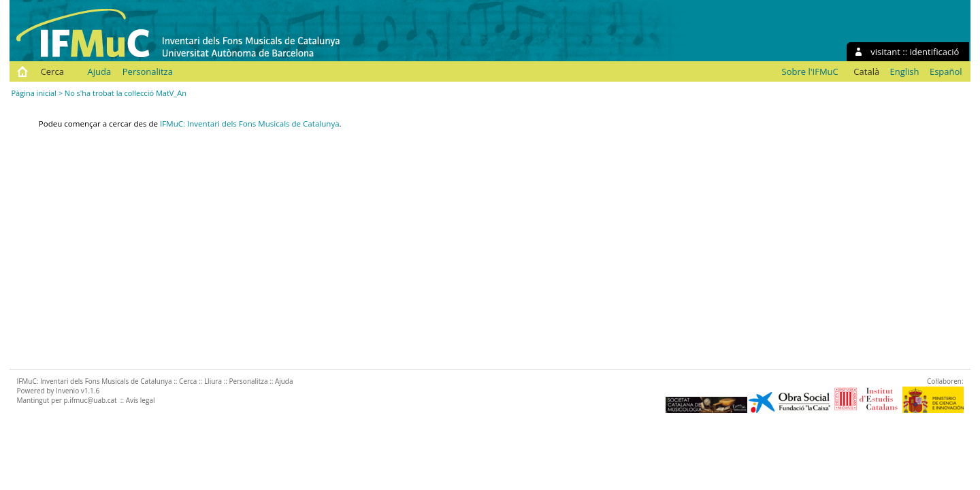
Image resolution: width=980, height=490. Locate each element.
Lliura (213, 381)
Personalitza (148, 71)
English (905, 71)
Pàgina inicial (33, 93)
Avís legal (141, 400)
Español (946, 71)
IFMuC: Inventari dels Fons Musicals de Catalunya (250, 124)
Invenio (67, 391)
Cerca (52, 71)
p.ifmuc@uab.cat (90, 400)
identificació (935, 52)
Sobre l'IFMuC (810, 71)
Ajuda (100, 71)
